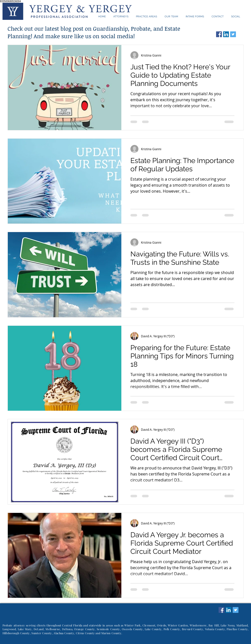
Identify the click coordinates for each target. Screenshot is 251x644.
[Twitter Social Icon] (233, 34)
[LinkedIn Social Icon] (226, 34)
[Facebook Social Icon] (219, 34)
